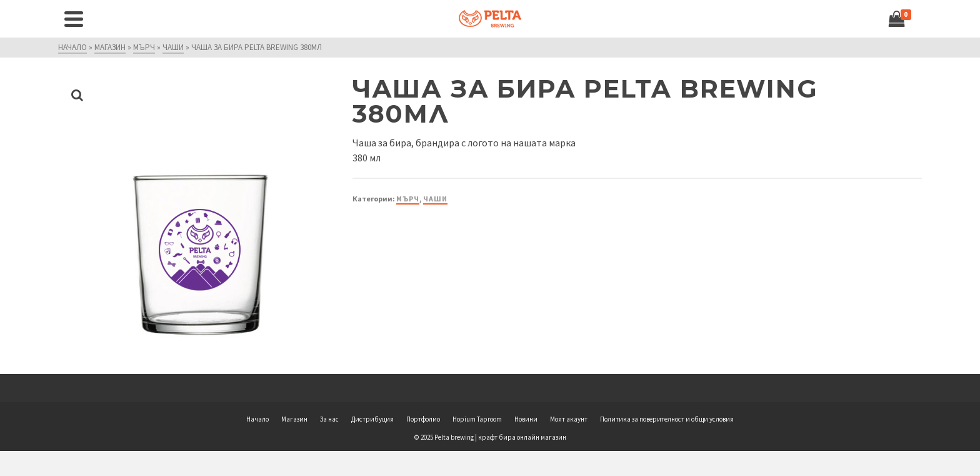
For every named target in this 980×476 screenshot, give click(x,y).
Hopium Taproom (477, 419)
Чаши (435, 199)
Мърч (408, 199)
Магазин (294, 419)
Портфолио (423, 419)
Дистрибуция (372, 419)
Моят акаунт (569, 419)
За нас (329, 419)
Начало (257, 419)
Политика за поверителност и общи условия (667, 419)
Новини (526, 419)
